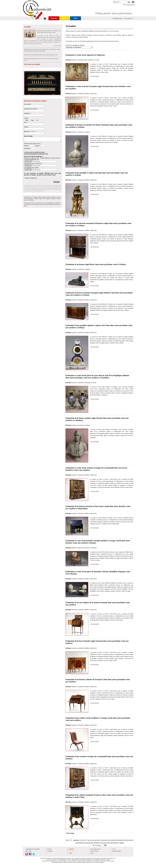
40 (81, 843)
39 (79, 843)
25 (114, 840)
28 (119, 840)
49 (96, 843)
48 (95, 843)
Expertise (54, 18)
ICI (54, 175)
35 (131, 840)
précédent (76, 840)
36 (132, 840)
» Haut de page (70, 833)
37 (76, 843)
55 (106, 843)
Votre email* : (28, 104)
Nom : (26, 122)
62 (118, 843)
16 (99, 840)
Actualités (27, 27)
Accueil (49, 849)
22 (109, 840)
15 (97, 840)
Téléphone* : (28, 113)
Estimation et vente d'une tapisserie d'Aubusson (85, 55)
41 (83, 843)
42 (84, 843)
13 (94, 840)
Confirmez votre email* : (31, 109)
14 (95, 840)
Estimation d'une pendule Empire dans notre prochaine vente (41, 55)
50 (98, 843)
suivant (122, 843)
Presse (92, 853)
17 (100, 840)
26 (116, 840)
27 (117, 840)
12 (92, 840)
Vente (76, 18)
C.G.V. (114, 849)
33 (127, 840)
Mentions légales (117, 851)
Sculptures (87, 132)
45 (89, 843)
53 (103, 843)
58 (111, 843)
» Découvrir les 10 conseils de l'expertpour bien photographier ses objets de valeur (36, 153)
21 (107, 840)
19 (104, 840)
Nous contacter (128, 18)
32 (126, 840)
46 (91, 843)
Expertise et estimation (78, 60)
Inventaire (65, 18)
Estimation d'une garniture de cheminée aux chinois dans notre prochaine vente (49, 32)
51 (100, 843)
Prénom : (26, 127)
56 (108, 843)
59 (113, 843)
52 (101, 843)
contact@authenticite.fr (40, 191)
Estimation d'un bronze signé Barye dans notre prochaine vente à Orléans (96, 264)
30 (122, 840)
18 (102, 840)
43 (86, 843)
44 (88, 843)
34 (129, 840)
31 (124, 840)
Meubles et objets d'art (91, 94)
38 (78, 843)
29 (121, 840)
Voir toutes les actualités (32, 64)
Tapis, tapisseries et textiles (92, 60)
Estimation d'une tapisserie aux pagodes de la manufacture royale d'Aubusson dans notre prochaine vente (42, 50)
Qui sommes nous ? (96, 849)
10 (89, 840)
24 (112, 840)
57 (110, 843)
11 (90, 840)
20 (105, 840)
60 (115, 843)
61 (117, 843)
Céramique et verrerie (90, 383)
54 (105, 843)
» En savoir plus (57, 46)
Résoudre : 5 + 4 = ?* (30, 132)
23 (110, 840)
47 (93, 843)
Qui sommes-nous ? (118, 18)
